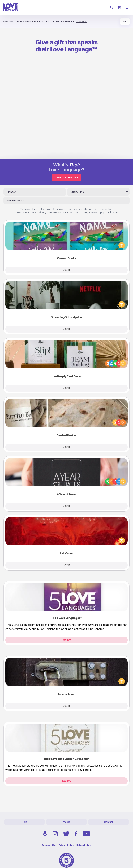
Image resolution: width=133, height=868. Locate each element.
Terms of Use (49, 845)
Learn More (81, 21)
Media (66, 822)
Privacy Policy (66, 845)
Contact (109, 822)
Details (66, 270)
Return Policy (84, 845)
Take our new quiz (67, 178)
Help (24, 822)
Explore (67, 640)
